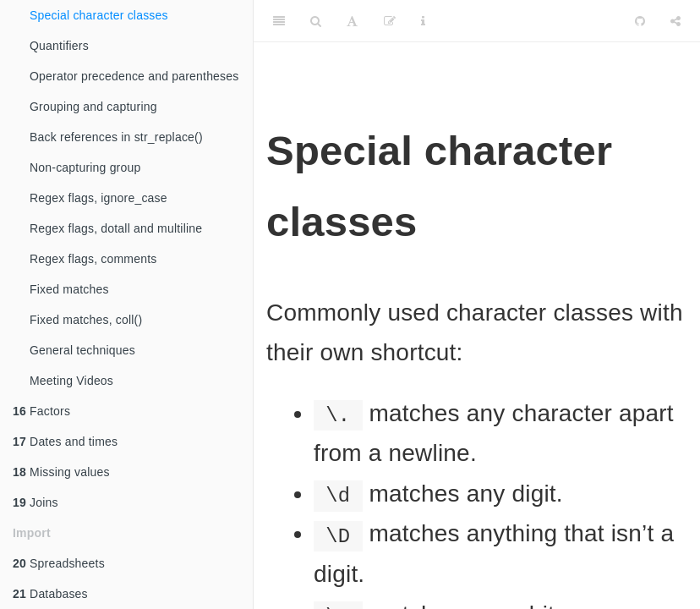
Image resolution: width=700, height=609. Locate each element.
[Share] (675, 21)
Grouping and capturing (93, 107)
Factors (41, 411)
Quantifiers (59, 46)
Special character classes (99, 15)
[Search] (316, 21)
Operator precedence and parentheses (134, 76)
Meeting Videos (71, 381)
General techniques (82, 350)
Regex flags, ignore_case (98, 198)
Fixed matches (69, 289)
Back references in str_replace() (116, 137)
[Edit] (390, 21)
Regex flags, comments (93, 259)
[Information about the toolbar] (423, 21)
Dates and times (65, 442)
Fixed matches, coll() (86, 320)
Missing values (61, 472)
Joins (36, 502)
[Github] (640, 21)
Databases (50, 594)
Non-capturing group (85, 167)
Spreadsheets (59, 563)
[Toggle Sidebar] (279, 21)
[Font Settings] (352, 21)
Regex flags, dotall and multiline (116, 228)
